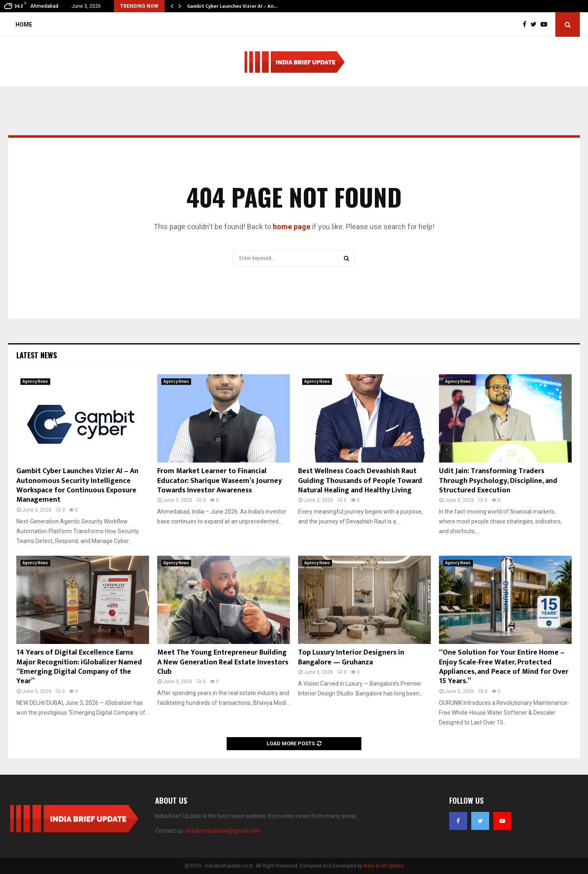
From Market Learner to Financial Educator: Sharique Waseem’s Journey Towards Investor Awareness (219, 481)
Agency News (35, 381)
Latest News (37, 355)
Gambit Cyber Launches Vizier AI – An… (232, 6)
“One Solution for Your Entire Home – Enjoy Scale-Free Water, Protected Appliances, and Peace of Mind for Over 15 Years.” (504, 667)
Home (24, 25)
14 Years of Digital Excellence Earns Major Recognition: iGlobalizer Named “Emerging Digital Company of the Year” (79, 667)
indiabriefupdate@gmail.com (223, 831)
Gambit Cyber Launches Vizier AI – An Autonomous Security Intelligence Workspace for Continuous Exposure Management (77, 485)
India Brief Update (383, 866)
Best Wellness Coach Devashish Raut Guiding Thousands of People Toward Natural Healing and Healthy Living (360, 481)
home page (292, 227)
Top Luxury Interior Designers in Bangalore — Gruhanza (351, 657)
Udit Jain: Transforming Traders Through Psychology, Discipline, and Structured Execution (498, 481)
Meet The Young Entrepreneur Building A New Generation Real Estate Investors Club (223, 662)
